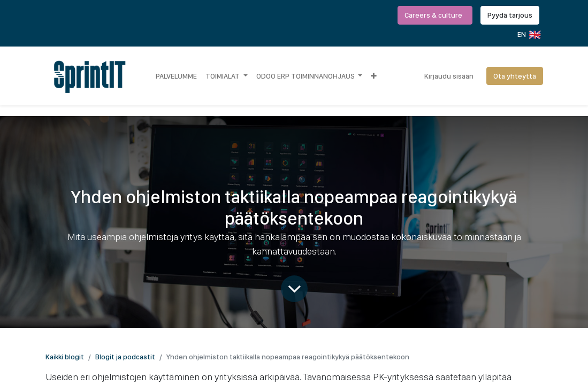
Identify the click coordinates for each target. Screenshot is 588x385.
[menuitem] (176, 76)
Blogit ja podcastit (125, 357)
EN (528, 35)
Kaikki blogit (65, 357)
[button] (374, 76)
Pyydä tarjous (510, 15)
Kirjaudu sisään (449, 76)
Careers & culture (435, 15)
